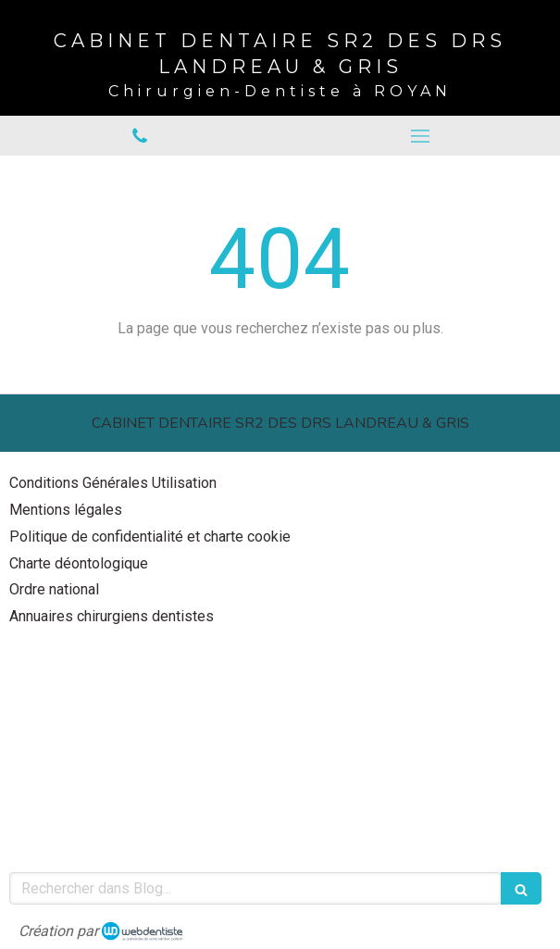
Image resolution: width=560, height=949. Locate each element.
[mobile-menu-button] (421, 136)
